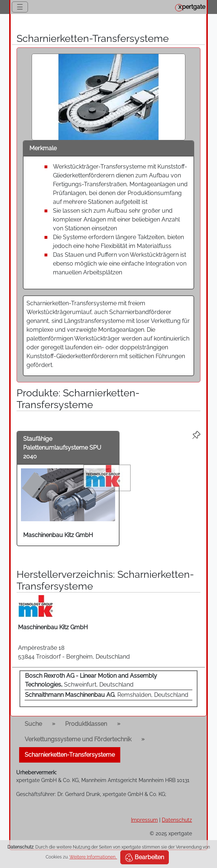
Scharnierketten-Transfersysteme (70, 755)
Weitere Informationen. (93, 857)
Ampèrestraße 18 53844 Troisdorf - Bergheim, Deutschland (74, 652)
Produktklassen (86, 724)
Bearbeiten (145, 858)
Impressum (144, 820)
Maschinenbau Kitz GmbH (58, 535)
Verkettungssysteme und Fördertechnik (78, 739)
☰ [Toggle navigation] (20, 7)
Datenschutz (177, 820)
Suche (33, 724)
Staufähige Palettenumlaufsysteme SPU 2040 (62, 448)
